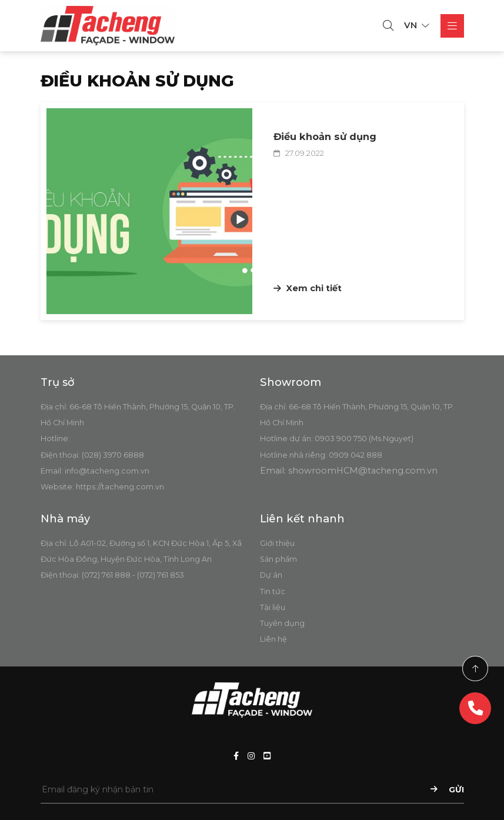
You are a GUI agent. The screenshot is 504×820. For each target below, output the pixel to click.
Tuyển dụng (282, 623)
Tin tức (273, 591)
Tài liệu (273, 607)
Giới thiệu (277, 543)
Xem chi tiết (308, 289)
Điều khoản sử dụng (325, 136)
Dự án (271, 575)
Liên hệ (273, 639)
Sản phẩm (278, 559)
